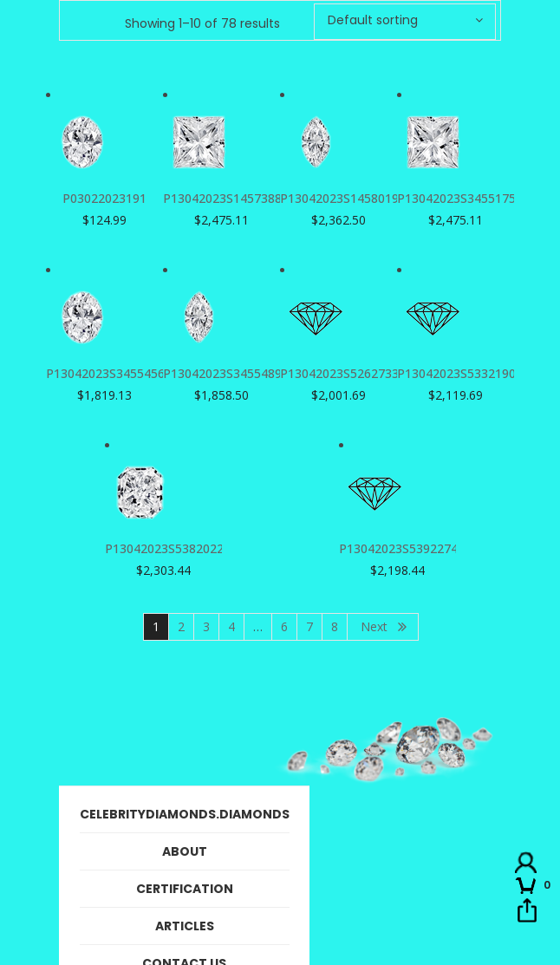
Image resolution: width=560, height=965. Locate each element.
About (185, 851)
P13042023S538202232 (171, 548)
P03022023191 (104, 198)
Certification (185, 889)
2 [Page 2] (181, 626)
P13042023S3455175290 (467, 198)
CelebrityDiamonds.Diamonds (185, 814)
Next (374, 626)
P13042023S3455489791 (233, 373)
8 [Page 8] (335, 626)
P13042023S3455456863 (116, 373)
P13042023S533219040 (463, 373)
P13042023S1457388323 (233, 198)
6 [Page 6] (284, 626)
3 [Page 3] (206, 626)
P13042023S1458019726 (350, 198)
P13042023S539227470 (405, 548)
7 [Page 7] (309, 626)
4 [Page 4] (231, 626)
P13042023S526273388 (346, 373)
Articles (185, 926)
